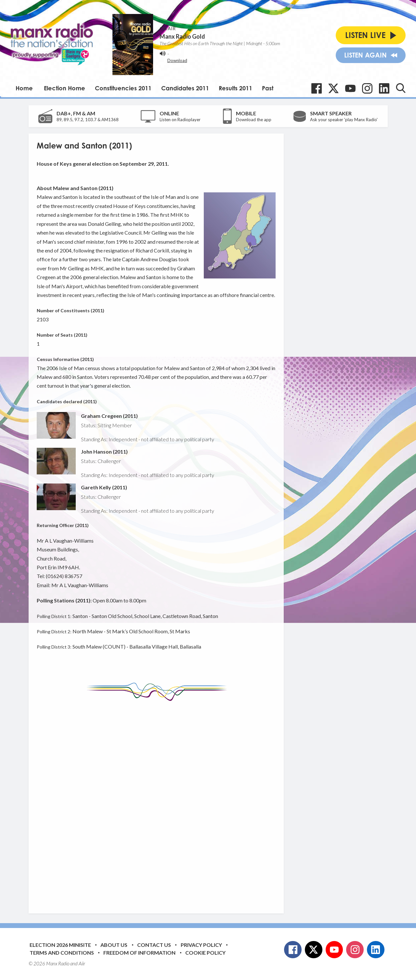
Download (177, 60)
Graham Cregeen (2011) (109, 416)
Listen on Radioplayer (180, 120)
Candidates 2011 (185, 88)
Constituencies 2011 (123, 88)
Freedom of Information (139, 953)
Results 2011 (235, 88)
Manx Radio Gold (182, 36)
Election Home (65, 88)
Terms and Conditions (62, 953)
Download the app (254, 120)
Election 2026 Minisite (60, 945)
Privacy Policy (201, 945)
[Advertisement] (159, 802)
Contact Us (154, 945)
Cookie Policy (205, 953)
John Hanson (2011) (104, 451)
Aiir (82, 963)
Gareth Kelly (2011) (104, 487)
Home (24, 88)
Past (268, 88)
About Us (114, 945)
